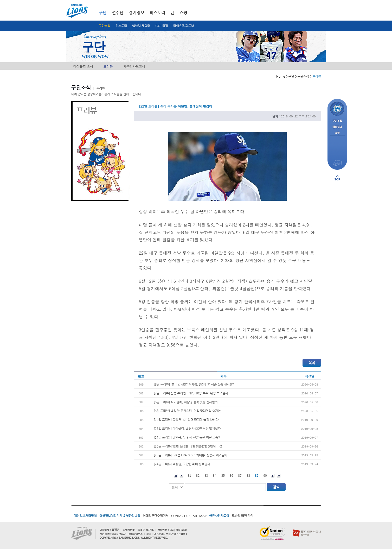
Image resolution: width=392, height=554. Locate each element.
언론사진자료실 (219, 516)
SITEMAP (200, 516)
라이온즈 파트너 (184, 26)
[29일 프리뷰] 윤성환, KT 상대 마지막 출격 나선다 (186, 420)
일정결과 (337, 127)
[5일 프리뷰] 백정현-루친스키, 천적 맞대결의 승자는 (187, 411)
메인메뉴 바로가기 (0, 0)
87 (240, 476)
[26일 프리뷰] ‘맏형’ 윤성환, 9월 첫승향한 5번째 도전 (188, 446)
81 (189, 476)
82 (198, 476)
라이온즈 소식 (83, 66)
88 (248, 476)
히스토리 (121, 26)
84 (214, 476)
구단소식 (105, 26)
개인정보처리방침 (85, 516)
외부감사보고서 (134, 66)
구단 (103, 13)
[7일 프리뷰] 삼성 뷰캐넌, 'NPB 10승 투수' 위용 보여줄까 (191, 393)
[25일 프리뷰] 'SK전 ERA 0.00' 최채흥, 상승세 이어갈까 (191, 455)
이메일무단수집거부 (156, 516)
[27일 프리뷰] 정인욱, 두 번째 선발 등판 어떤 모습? (187, 437)
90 (265, 476)
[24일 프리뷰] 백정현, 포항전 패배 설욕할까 (182, 464)
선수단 (118, 13)
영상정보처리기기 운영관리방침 (120, 516)
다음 (273, 476)
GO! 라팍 (162, 26)
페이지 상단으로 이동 (337, 178)
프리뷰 (108, 66)
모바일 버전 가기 (243, 516)
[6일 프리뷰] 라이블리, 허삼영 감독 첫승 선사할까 (186, 402)
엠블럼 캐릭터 (141, 26)
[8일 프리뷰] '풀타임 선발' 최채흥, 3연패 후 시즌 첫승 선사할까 (195, 384)
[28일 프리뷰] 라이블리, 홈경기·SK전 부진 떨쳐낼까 (187, 429)
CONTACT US (181, 516)
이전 (182, 476)
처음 (176, 476)
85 (223, 476)
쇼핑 (183, 13)
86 (231, 476)
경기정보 (137, 13)
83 (206, 476)
